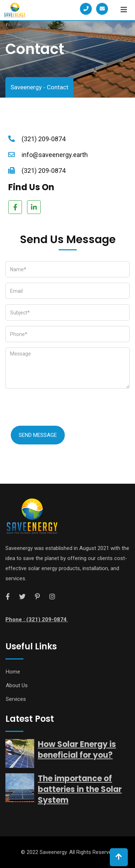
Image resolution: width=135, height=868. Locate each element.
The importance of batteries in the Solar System (80, 789)
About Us (17, 685)
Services (16, 699)
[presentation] (60, 408)
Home (13, 672)
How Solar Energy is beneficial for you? (77, 750)
